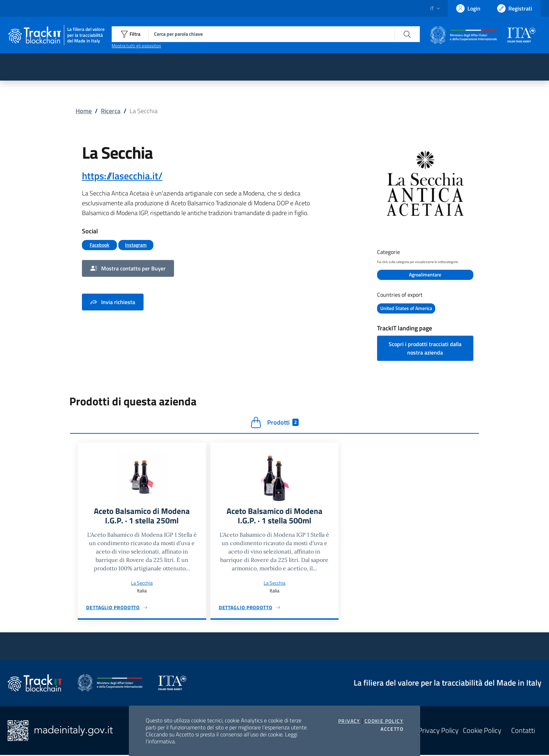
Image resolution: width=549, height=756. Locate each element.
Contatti (523, 731)
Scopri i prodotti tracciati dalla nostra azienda (425, 349)
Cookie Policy (384, 721)
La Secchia (142, 584)
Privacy (349, 721)
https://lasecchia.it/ (122, 176)
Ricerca (111, 111)
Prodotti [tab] (275, 423)
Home (84, 111)
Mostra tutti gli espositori (136, 46)
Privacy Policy (438, 731)
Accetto (392, 729)
